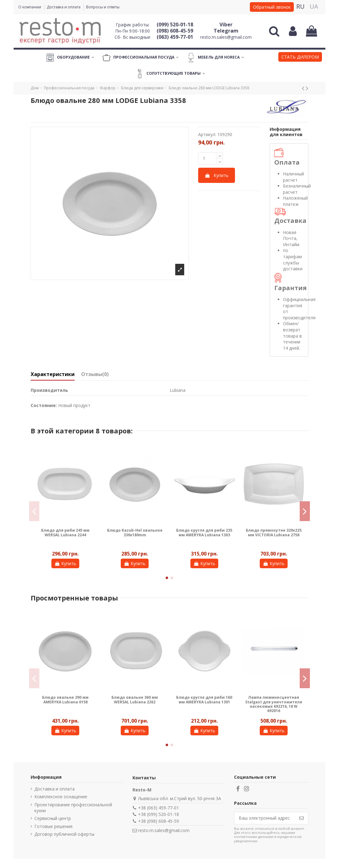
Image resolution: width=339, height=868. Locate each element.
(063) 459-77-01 (175, 37)
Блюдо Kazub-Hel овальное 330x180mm (135, 532)
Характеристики (53, 374)
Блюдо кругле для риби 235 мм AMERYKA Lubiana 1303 (204, 532)
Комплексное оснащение (61, 797)
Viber (226, 24)
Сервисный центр (53, 818)
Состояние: (44, 405)
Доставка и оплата (64, 7)
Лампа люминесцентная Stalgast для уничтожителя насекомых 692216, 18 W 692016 (274, 704)
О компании (30, 7)
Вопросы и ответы (103, 7)
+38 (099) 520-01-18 (159, 814)
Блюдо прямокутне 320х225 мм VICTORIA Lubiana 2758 (274, 532)
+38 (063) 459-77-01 (159, 808)
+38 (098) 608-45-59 (159, 821)
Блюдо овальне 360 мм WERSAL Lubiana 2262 (135, 700)
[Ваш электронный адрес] (265, 818)
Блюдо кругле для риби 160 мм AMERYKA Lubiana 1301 (204, 700)
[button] (300, 58)
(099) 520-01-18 (175, 24)
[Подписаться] (302, 818)
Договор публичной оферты (64, 834)
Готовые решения (53, 826)
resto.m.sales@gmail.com (226, 37)
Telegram (226, 31)
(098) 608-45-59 (175, 31)
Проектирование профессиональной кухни (73, 808)
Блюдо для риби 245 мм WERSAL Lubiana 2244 (65, 532)
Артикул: (207, 134)
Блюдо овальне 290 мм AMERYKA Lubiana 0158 (65, 700)
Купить (217, 175)
